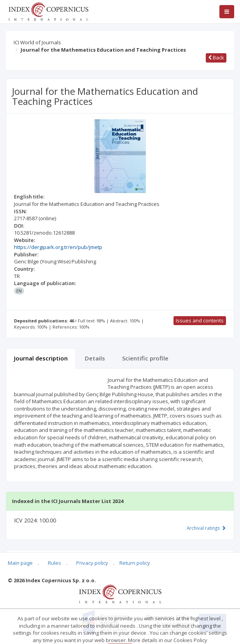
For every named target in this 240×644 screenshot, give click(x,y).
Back (216, 57)
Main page (20, 563)
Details (95, 358)
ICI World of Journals (37, 42)
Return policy (135, 563)
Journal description (41, 358)
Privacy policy (92, 563)
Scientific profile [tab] (145, 358)
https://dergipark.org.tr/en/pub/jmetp (58, 247)
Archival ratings (206, 528)
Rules (54, 563)
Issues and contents (200, 320)
